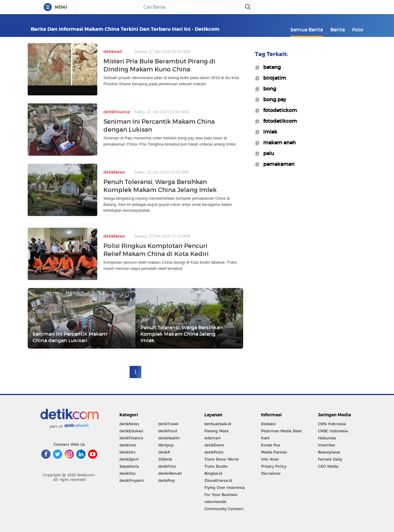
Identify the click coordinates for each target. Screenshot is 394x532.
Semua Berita (307, 30)
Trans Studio (216, 466)
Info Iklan (270, 459)
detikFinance (131, 438)
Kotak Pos (271, 445)
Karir (265, 438)
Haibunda (327, 438)
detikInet (128, 445)
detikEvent (214, 445)
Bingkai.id (213, 473)
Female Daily (330, 459)
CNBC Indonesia (333, 431)
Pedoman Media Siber (281, 431)
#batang (270, 67)
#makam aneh (278, 142)
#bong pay (273, 99)
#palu (267, 153)
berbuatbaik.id (218, 424)
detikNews (129, 424)
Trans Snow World (221, 459)
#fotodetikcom (278, 121)
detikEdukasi (131, 431)
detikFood (168, 431)
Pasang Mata (216, 431)
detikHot (127, 452)
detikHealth (169, 438)
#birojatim (273, 78)
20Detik (165, 459)
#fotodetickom (278, 110)
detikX (164, 452)
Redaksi (268, 424)
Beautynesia (329, 452)
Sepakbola (129, 466)
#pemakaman (277, 164)
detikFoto (167, 466)
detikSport (129, 459)
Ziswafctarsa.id (218, 480)
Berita (338, 30)
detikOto (128, 473)
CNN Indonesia (332, 424)
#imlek (268, 132)
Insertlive (326, 445)
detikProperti (132, 480)
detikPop (167, 480)
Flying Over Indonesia (225, 488)
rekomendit (215, 502)
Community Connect (224, 509)
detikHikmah (170, 473)
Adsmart (213, 438)
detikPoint (214, 452)
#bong (268, 89)
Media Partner (274, 452)
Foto (358, 30)
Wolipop (166, 445)
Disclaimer (271, 473)
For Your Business (221, 495)
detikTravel (168, 424)
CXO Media (328, 466)
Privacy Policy (274, 466)
